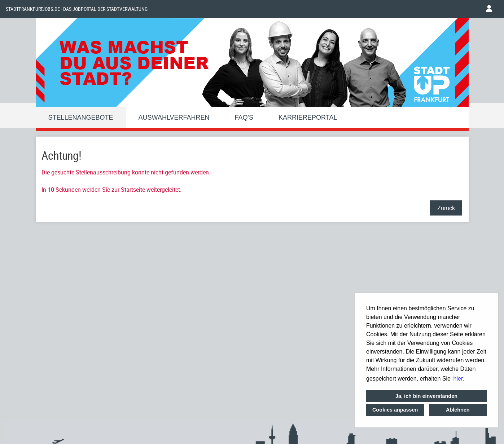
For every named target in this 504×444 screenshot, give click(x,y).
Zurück (446, 208)
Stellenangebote (81, 117)
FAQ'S (244, 117)
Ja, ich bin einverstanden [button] (426, 396)
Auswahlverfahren (174, 117)
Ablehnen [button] (458, 410)
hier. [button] (459, 379)
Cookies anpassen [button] (395, 410)
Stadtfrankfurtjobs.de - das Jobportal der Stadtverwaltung (77, 9)
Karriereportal (308, 117)
